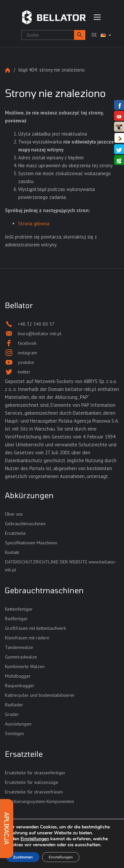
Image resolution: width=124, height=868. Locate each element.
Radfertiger (16, 619)
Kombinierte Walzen (25, 666)
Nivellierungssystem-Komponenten (40, 801)
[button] (80, 35)
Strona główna (8, 70)
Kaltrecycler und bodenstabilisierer (40, 695)
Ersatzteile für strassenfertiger (35, 773)
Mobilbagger (18, 676)
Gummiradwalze (21, 657)
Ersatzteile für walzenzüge (32, 782)
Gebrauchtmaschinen (25, 524)
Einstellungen (35, 839)
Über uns (14, 514)
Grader (12, 714)
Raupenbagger (20, 686)
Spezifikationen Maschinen (31, 543)
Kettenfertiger (19, 609)
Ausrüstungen (18, 724)
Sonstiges (15, 733)
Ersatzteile (15, 533)
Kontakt (12, 552)
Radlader (14, 705)
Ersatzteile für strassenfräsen (34, 792)
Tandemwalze (19, 647)
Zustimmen (23, 857)
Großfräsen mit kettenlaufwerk (35, 628)
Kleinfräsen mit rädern (27, 638)
